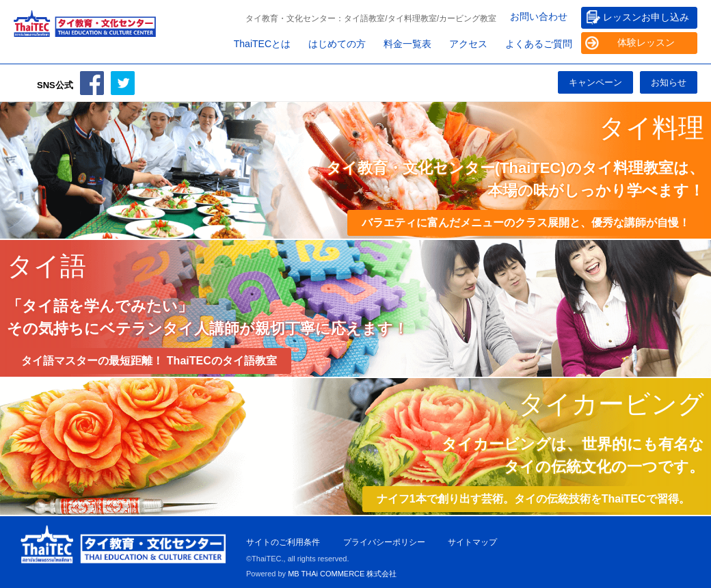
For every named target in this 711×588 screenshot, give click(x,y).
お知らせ (669, 82)
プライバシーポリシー (384, 542)
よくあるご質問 (539, 44)
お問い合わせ (539, 16)
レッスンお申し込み (646, 17)
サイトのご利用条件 (283, 542)
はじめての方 (337, 44)
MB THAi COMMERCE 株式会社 (342, 574)
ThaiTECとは (262, 44)
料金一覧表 (407, 44)
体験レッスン (646, 42)
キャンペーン (595, 82)
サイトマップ (472, 542)
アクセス (468, 44)
